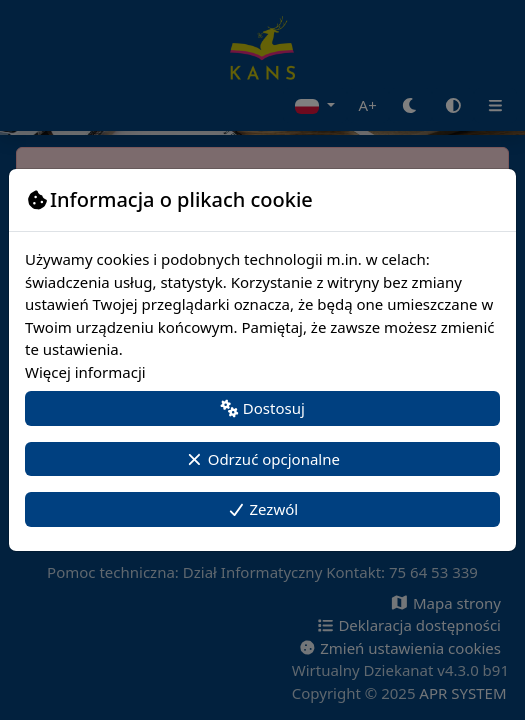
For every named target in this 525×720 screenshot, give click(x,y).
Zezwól (262, 509)
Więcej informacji (85, 372)
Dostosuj (262, 408)
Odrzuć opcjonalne (262, 459)
